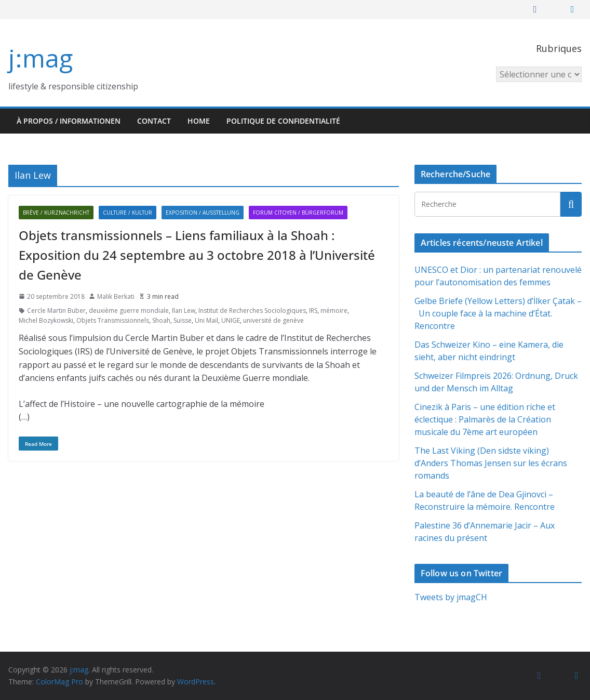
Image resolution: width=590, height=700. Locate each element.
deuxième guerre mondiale (129, 311)
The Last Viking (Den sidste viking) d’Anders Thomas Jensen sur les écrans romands (491, 463)
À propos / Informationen (69, 121)
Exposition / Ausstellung (203, 213)
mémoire (334, 311)
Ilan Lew (184, 311)
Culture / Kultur (128, 213)
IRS (313, 311)
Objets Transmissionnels (113, 320)
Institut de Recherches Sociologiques (252, 311)
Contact (154, 121)
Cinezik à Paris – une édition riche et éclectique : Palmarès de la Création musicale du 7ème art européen (485, 419)
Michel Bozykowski (46, 320)
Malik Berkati (116, 296)
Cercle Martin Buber (56, 311)
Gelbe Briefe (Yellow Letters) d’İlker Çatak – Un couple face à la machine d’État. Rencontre (498, 313)
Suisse (183, 320)
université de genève (273, 320)
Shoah (161, 320)
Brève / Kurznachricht (56, 213)
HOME (199, 121)
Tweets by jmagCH (451, 597)
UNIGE (231, 320)
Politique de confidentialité (283, 121)
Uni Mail (206, 320)
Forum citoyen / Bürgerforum (298, 213)
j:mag (41, 58)
